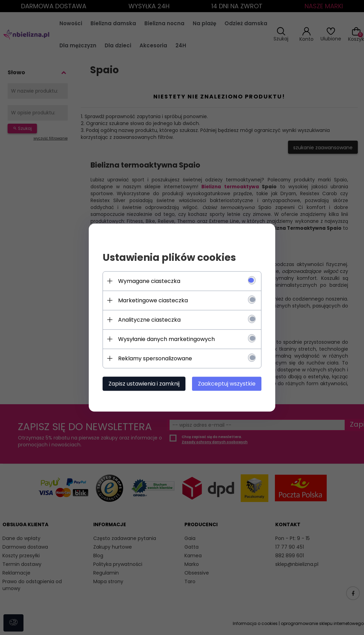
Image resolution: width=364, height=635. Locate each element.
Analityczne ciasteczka (149, 320)
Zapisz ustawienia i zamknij (144, 384)
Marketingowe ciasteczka (153, 300)
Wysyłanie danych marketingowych (166, 339)
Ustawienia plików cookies (169, 258)
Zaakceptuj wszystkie (227, 384)
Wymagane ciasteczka (149, 281)
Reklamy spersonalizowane (155, 358)
